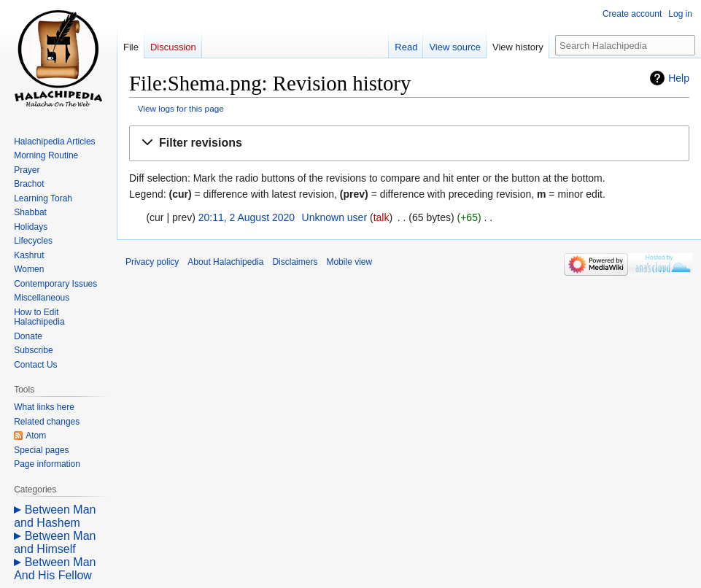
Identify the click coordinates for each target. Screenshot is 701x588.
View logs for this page (181, 108)
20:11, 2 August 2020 (247, 217)
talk (382, 217)
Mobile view (349, 262)
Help (679, 78)
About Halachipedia (225, 262)
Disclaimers (295, 262)
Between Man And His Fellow (55, 569)
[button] (409, 143)
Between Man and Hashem (55, 516)
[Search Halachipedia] (625, 45)
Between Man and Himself (55, 542)
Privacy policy (152, 262)
